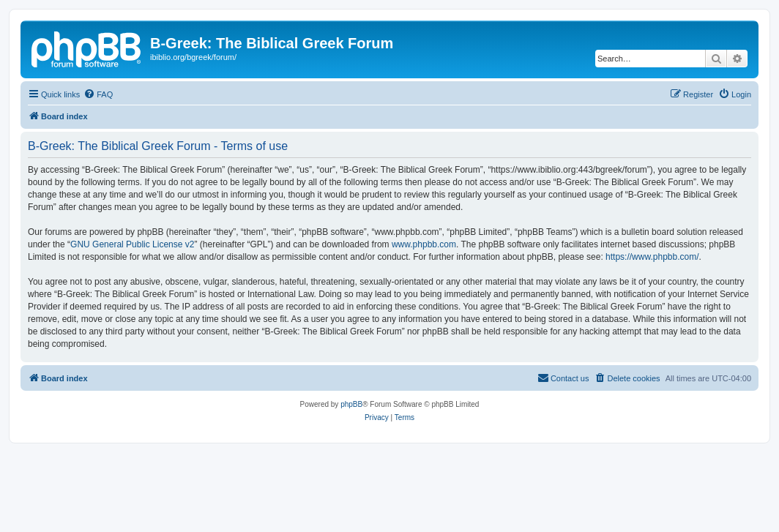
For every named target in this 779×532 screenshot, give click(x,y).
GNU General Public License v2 (132, 244)
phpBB (351, 404)
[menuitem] (98, 94)
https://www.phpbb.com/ (652, 257)
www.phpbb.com (424, 244)
